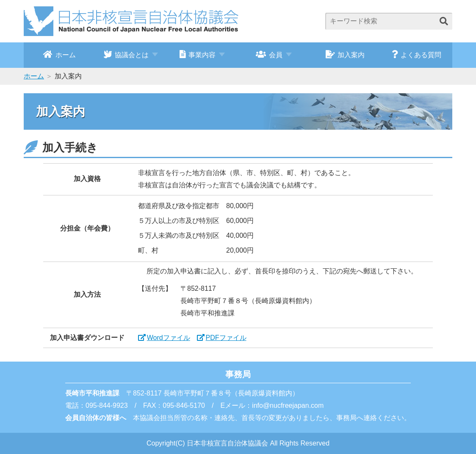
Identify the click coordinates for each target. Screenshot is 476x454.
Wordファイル (169, 338)
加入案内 (345, 54)
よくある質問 (416, 54)
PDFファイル (226, 338)
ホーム (59, 54)
